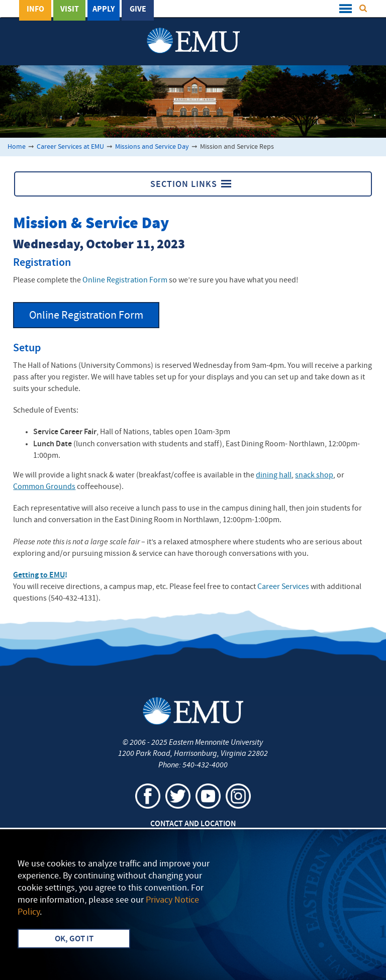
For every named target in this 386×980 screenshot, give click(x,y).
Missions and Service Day (152, 147)
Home (17, 147)
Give (138, 10)
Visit (70, 10)
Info (35, 10)
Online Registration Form (125, 280)
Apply (104, 10)
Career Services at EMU (70, 147)
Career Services (283, 587)
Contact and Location (193, 824)
